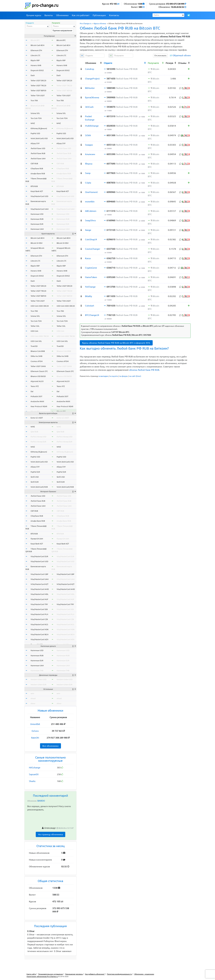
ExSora (35, 731)
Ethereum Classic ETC (39, 371)
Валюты (49, 15)
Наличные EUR (37, 224)
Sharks (32, 781)
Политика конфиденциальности (119, 974)
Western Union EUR (38, 685)
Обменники (62, 15)
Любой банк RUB (38, 153)
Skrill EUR (35, 482)
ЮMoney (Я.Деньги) (39, 128)
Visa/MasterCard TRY (39, 604)
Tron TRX (34, 100)
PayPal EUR (35, 472)
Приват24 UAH (37, 539)
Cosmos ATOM (37, 361)
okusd (33, 698)
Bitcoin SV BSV (37, 243)
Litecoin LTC (35, 55)
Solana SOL (35, 113)
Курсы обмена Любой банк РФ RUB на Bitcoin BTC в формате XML (116, 343)
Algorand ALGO (37, 381)
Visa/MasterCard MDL (40, 594)
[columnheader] (82, 63)
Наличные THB (37, 670)
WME (33, 427)
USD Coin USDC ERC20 (40, 306)
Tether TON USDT (38, 95)
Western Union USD (39, 679)
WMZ (33, 123)
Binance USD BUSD (38, 376)
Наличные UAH (37, 229)
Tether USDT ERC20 (38, 80)
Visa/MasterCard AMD (40, 589)
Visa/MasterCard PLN (39, 614)
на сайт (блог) (135, 376)
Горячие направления (62, 31)
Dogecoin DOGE (37, 70)
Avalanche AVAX (37, 401)
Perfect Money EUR (38, 442)
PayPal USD (35, 133)
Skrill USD (35, 477)
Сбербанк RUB (37, 168)
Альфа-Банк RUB (38, 173)
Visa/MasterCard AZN (39, 639)
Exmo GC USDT (37, 418)
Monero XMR (36, 65)
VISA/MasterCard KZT (39, 584)
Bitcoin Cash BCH (37, 45)
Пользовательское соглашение (51, 974)
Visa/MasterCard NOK (40, 629)
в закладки (103, 376)
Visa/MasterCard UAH (40, 209)
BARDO (41, 801)
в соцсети (114, 376)
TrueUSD (34, 346)
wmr (32, 693)
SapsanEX (34, 774)
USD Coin (34, 331)
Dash (33, 75)
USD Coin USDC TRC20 (40, 336)
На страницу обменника (50, 834)
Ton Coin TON (36, 118)
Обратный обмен (182, 55)
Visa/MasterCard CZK (39, 619)
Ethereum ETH (36, 50)
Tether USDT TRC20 (38, 85)
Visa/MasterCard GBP (39, 574)
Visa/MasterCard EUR (39, 556)
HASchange (35, 768)
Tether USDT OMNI (38, 366)
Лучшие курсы (34, 15)
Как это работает (81, 15)
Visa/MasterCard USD (39, 196)
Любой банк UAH (38, 158)
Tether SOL (35, 326)
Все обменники (50, 746)
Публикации (99, 15)
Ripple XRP (35, 60)
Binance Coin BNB (38, 351)
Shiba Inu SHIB (36, 356)
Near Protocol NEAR (39, 406)
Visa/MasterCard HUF (39, 599)
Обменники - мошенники (144, 974)
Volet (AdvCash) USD (39, 138)
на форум (124, 376)
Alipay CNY (35, 143)
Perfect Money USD (38, 437)
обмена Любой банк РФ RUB (144, 370)
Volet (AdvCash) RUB (39, 487)
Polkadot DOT (36, 396)
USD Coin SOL (36, 341)
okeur (33, 703)
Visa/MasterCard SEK (39, 609)
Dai (32, 391)
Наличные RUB (37, 219)
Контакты (114, 15)
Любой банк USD (38, 148)
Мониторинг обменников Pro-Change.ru (42, 976)
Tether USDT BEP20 (38, 90)
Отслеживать (160, 56)
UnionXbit (35, 724)
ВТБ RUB (34, 186)
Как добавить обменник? (95, 974)
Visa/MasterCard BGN (39, 634)
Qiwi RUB (34, 432)
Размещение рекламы (74, 974)
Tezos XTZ (35, 386)
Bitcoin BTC (35, 40)
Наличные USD (37, 214)
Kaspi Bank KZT (37, 191)
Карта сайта (31, 974)
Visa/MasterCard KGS (39, 624)
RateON (35, 738)
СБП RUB (34, 163)
